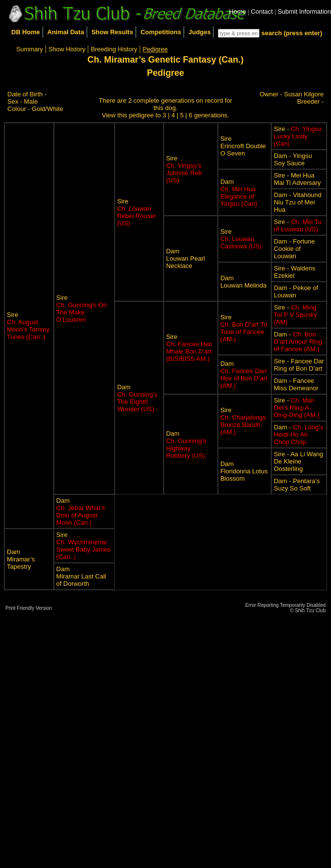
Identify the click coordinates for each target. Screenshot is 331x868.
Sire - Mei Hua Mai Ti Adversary (297, 179)
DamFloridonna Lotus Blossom (244, 471)
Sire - (298, 136)
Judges (200, 32)
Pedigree (155, 49)
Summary (30, 49)
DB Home (26, 32)
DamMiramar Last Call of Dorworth (81, 576)
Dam (239, 193)
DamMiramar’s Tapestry (21, 559)
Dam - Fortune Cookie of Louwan (294, 249)
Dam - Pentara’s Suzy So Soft (297, 485)
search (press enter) (292, 33)
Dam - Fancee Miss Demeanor (296, 384)
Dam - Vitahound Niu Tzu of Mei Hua (297, 202)
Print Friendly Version (29, 608)
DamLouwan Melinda (244, 282)
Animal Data (66, 32)
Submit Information (304, 11)
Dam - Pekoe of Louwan (296, 291)
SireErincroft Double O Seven (243, 146)
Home (238, 11)
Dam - (298, 342)
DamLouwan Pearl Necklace (186, 258)
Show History (67, 49)
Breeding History (114, 49)
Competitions (161, 32)
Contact (262, 11)
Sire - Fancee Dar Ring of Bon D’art (299, 365)
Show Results (112, 32)
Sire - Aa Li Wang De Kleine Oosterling (298, 461)
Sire (28, 326)
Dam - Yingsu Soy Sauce (293, 159)
